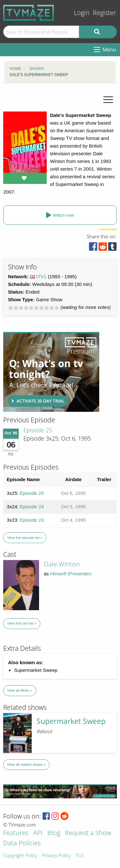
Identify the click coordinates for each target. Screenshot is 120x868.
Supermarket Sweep (71, 721)
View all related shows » (26, 764)
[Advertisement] (51, 372)
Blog (54, 833)
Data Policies (22, 844)
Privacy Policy (56, 856)
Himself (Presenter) (71, 574)
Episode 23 (32, 520)
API (38, 833)
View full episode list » (25, 538)
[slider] (34, 308)
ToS (80, 856)
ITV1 (42, 277)
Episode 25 (38, 430)
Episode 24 (32, 507)
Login (82, 13)
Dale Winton (62, 564)
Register (104, 13)
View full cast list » (22, 623)
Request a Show (88, 833)
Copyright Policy (20, 856)
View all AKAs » (20, 690)
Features (16, 833)
